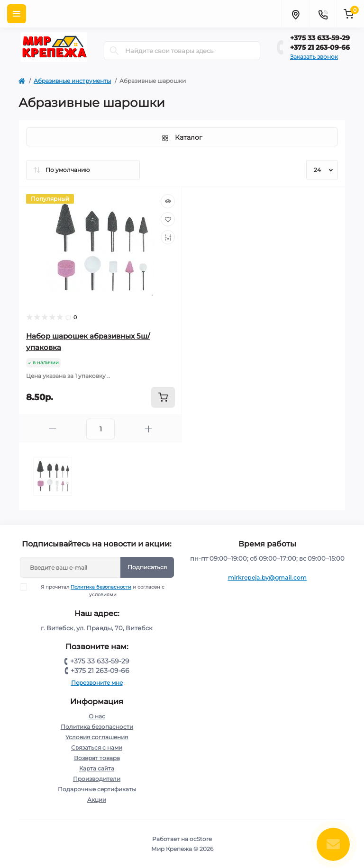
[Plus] (148, 429)
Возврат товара (97, 758)
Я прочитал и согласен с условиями (98, 591)
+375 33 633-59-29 (320, 38)
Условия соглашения (97, 737)
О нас (97, 716)
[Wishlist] (168, 219)
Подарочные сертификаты (97, 789)
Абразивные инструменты (72, 81)
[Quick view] (168, 201)
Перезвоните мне (97, 683)
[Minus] (53, 429)
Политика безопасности (101, 587)
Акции (97, 800)
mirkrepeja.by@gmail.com (268, 577)
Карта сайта (97, 768)
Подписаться (147, 567)
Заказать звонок (314, 57)
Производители (97, 779)
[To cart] (163, 397)
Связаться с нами (97, 747)
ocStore (201, 839)
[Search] (114, 51)
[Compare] (168, 237)
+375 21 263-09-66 (320, 47)
